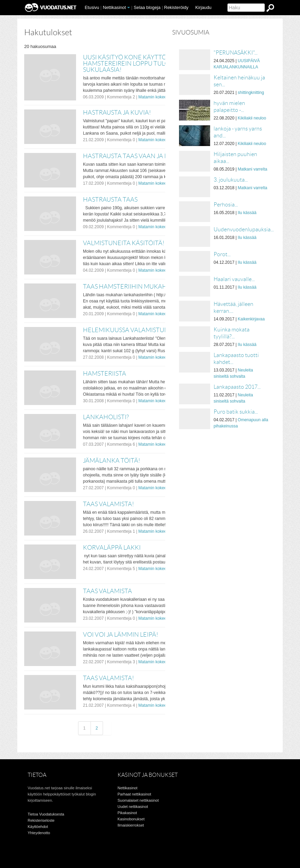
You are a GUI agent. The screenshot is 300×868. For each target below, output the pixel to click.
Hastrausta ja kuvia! (117, 113)
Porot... (222, 254)
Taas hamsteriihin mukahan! (130, 287)
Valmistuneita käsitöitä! (124, 243)
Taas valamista (107, 591)
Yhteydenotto (39, 833)
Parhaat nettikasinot (134, 794)
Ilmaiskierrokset (131, 825)
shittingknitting (251, 93)
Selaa (147, 7)
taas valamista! (109, 678)
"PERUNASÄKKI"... (236, 53)
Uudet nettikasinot (133, 807)
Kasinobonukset (131, 819)
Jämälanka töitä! (112, 461)
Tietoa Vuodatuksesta (46, 814)
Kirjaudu (203, 7)
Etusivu (92, 7)
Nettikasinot (114, 7)
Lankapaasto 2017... (237, 387)
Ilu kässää (247, 213)
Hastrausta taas (110, 200)
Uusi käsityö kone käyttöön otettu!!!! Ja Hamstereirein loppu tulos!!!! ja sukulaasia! (150, 64)
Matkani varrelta (252, 169)
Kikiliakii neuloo (252, 118)
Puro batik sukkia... (236, 412)
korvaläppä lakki (112, 548)
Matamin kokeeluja (156, 97)
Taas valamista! (109, 504)
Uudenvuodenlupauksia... (244, 229)
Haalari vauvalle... (234, 279)
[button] (129, 8)
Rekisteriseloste (41, 820)
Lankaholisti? (106, 417)
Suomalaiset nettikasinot (138, 800)
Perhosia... (226, 205)
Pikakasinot (127, 813)
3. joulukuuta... (231, 180)
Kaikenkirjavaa (251, 319)
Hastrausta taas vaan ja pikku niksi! (142, 156)
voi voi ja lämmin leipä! (121, 635)
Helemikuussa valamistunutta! (135, 330)
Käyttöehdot (38, 827)
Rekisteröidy (176, 7)
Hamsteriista (105, 374)
